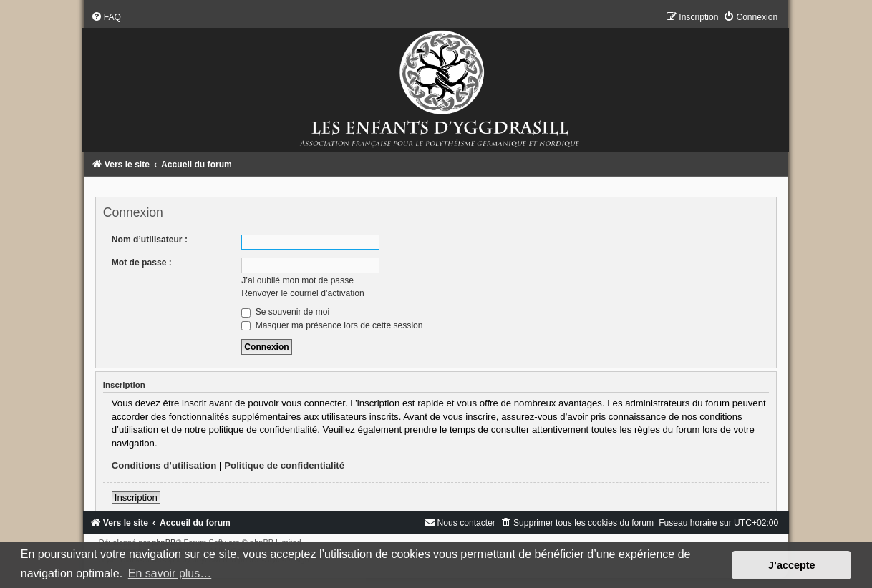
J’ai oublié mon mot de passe (297, 280)
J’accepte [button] (792, 565)
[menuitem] (106, 17)
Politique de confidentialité (284, 465)
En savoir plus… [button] (170, 573)
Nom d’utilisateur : (150, 240)
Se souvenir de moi (285, 312)
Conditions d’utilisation (164, 465)
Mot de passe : (142, 263)
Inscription (136, 498)
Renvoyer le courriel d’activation (302, 293)
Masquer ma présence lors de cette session (332, 325)
